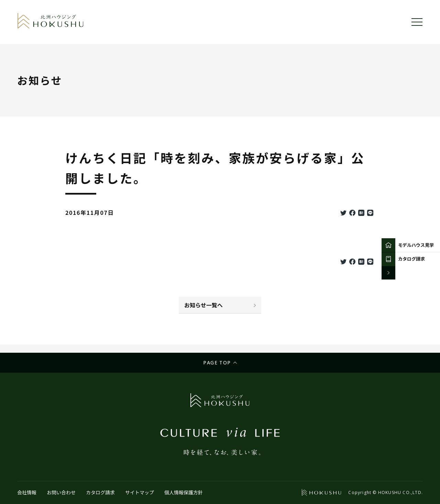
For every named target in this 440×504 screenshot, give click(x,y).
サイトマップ (140, 492)
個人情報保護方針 (184, 492)
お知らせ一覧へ (203, 305)
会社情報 (27, 492)
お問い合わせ (61, 492)
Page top (217, 363)
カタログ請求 (100, 492)
